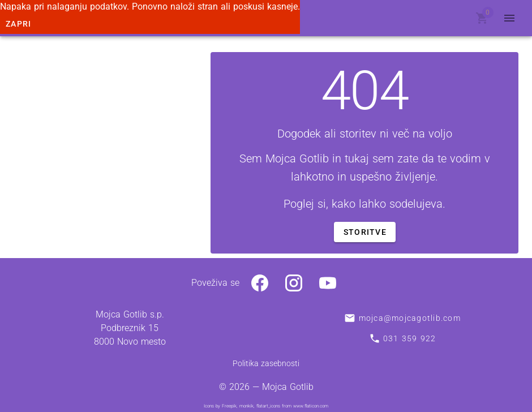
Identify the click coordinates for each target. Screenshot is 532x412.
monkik (246, 406)
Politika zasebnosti (266, 363)
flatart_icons (268, 406)
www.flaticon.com (311, 406)
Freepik (229, 406)
